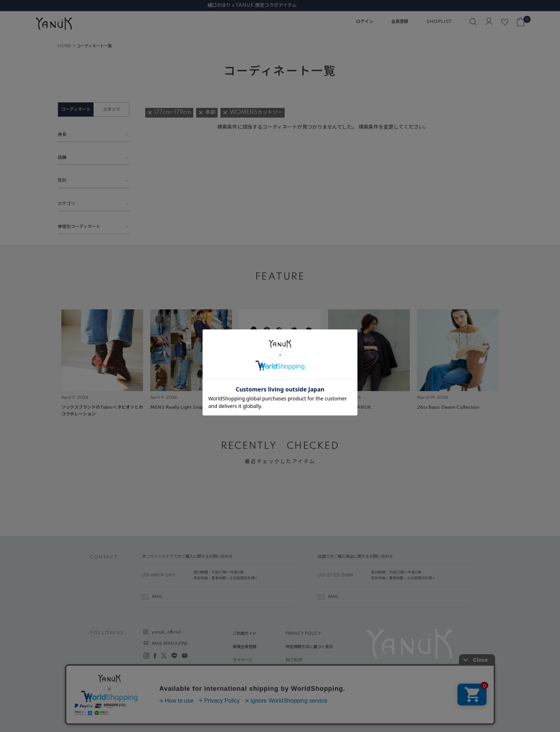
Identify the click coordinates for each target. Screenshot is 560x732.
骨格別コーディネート (79, 227)
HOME (65, 46)
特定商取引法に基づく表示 (309, 647)
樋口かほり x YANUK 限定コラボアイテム (280, 5)
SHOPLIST (439, 22)
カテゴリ (66, 204)
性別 (62, 180)
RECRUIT (294, 660)
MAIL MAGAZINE (170, 644)
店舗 (62, 158)
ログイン (365, 22)
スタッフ (111, 110)
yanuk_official (166, 632)
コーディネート (76, 110)
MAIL (157, 597)
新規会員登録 (245, 647)
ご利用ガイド (245, 634)
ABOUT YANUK (248, 674)
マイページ (243, 660)
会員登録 (400, 22)
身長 (62, 135)
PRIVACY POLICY (303, 634)
